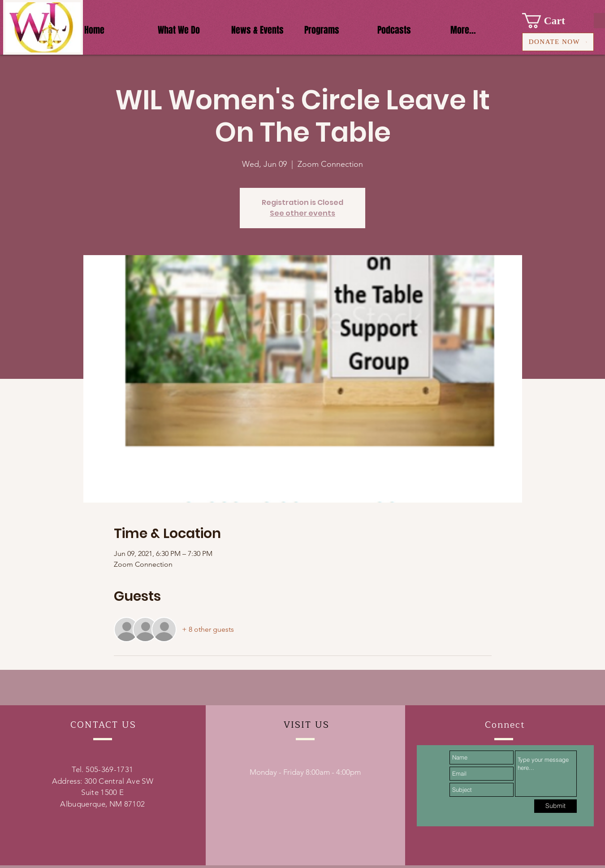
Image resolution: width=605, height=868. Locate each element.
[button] (551, 21)
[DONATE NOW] (558, 42)
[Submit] (555, 806)
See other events (302, 213)
